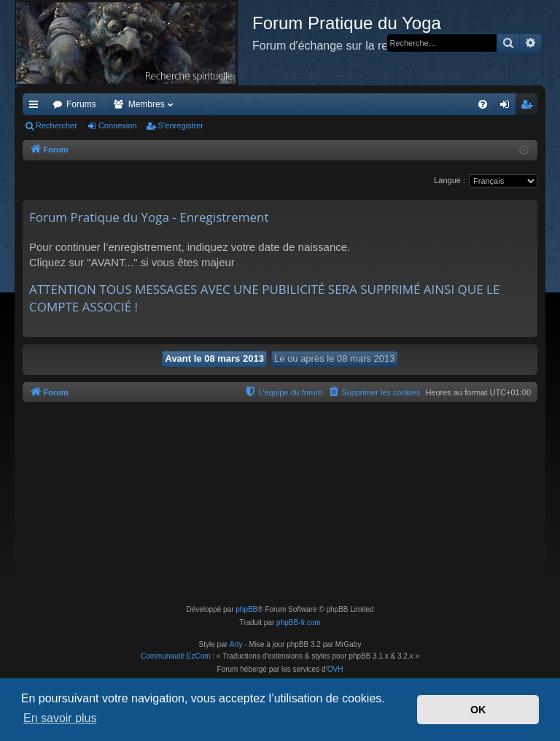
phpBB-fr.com (299, 622)
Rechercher (57, 125)
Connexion (118, 125)
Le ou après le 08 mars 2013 (335, 358)
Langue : (450, 180)
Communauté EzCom (176, 656)
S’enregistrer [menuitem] (530, 107)
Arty (236, 644)
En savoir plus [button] (60, 718)
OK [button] (478, 710)
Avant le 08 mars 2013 (214, 358)
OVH (335, 669)
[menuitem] (483, 104)
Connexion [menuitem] (508, 107)
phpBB (246, 609)
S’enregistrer (181, 125)
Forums (81, 104)
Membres (147, 104)
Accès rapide (36, 107)
